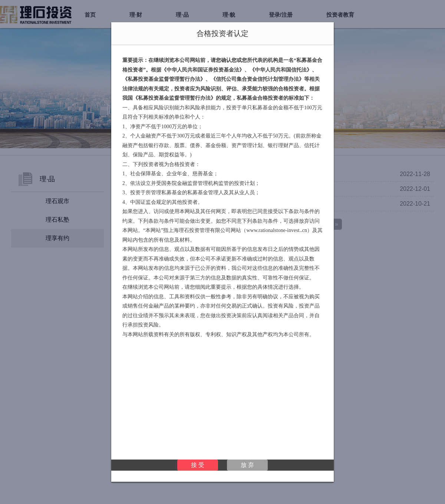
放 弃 (247, 465)
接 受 (198, 465)
